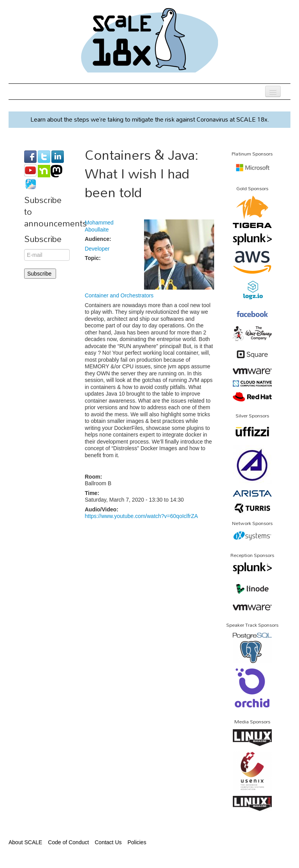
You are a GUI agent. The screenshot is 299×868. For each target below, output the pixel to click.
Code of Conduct (68, 842)
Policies (137, 842)
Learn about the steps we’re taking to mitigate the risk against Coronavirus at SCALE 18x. (150, 119)
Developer (97, 249)
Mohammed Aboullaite (99, 226)
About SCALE (25, 842)
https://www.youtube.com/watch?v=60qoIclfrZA (142, 516)
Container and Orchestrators (119, 295)
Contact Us (108, 842)
